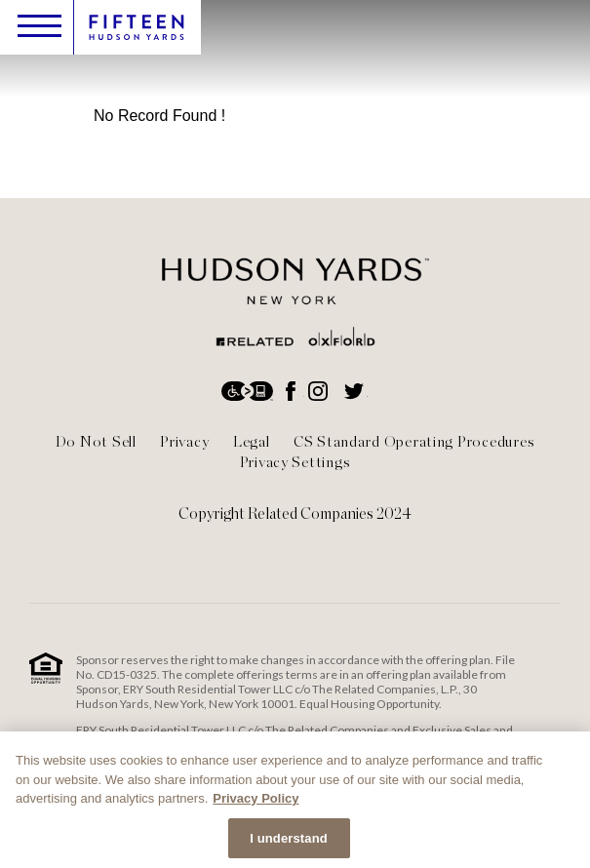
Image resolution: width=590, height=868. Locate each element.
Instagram (320, 391)
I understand (289, 842)
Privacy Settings (295, 462)
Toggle (39, 26)
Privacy (184, 442)
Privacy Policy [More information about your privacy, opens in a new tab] (256, 802)
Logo (137, 28)
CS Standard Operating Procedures (414, 442)
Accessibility (249, 391)
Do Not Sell (96, 442)
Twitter (356, 391)
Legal (252, 442)
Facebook (293, 391)
